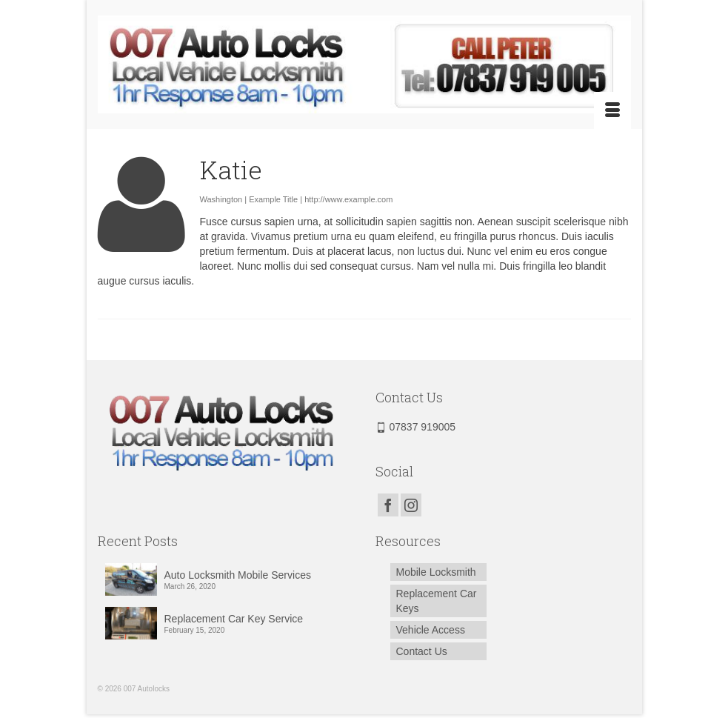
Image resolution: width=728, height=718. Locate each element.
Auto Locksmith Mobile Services (238, 575)
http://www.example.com (348, 199)
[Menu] (612, 110)
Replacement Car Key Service (234, 619)
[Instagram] (411, 505)
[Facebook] (388, 505)
